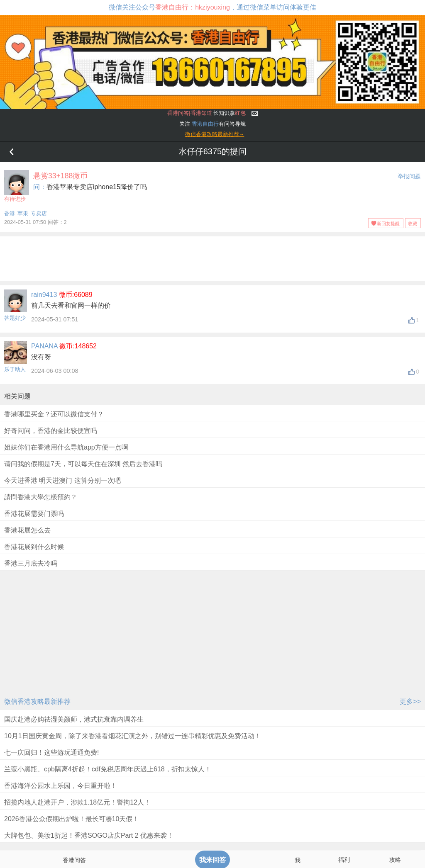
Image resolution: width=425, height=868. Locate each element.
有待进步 (17, 186)
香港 (10, 213)
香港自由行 (205, 124)
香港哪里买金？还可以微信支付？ (54, 414)
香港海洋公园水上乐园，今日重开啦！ (61, 786)
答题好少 (15, 318)
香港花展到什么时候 (34, 547)
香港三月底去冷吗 (31, 563)
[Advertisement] (212, 257)
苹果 (23, 213)
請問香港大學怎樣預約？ (41, 497)
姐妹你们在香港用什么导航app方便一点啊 (66, 447)
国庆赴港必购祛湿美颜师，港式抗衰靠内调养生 (74, 719)
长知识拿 (206, 113)
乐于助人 (15, 369)
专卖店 (39, 213)
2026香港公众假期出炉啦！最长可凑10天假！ (72, 819)
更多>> (410, 701)
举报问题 (409, 176)
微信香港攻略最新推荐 (37, 701)
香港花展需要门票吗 (34, 514)
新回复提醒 (388, 224)
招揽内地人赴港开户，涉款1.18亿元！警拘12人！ (77, 802)
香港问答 (74, 860)
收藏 (413, 224)
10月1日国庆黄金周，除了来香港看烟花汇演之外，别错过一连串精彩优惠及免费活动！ (133, 736)
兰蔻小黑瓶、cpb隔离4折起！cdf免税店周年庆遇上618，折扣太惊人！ (108, 769)
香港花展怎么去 (27, 530)
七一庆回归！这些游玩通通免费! (51, 753)
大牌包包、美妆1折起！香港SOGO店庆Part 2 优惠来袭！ (89, 835)
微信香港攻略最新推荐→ (215, 134)
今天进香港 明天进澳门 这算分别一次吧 (62, 480)
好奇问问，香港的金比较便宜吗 (51, 431)
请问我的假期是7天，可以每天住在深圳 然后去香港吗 (83, 464)
